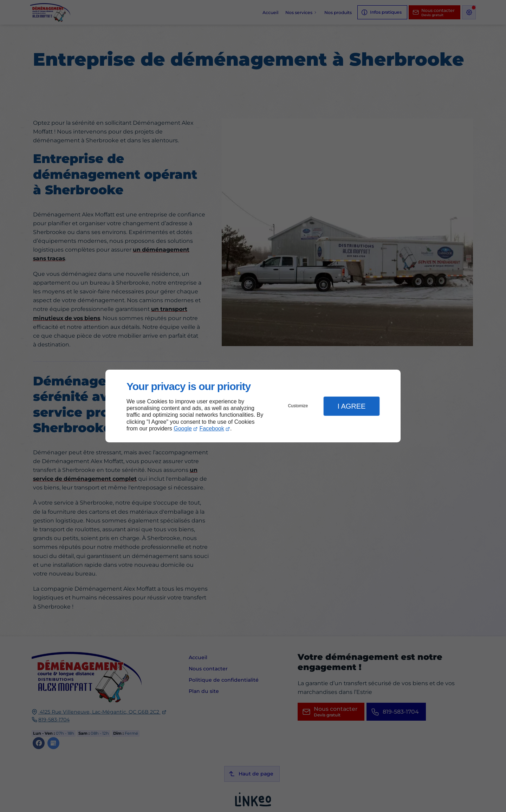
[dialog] (253, 406)
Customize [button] (298, 406)
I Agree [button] (351, 406)
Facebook (212, 428)
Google (183, 428)
